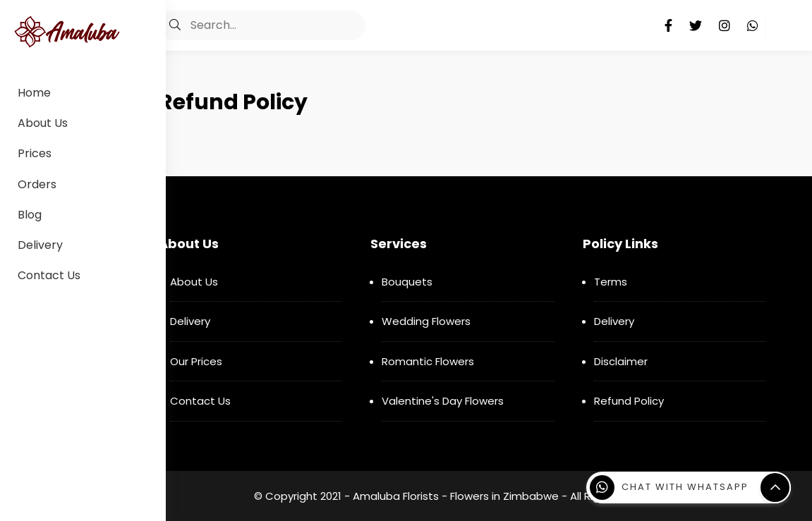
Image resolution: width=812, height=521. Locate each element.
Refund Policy (629, 401)
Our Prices (196, 361)
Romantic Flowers (428, 361)
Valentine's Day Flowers (443, 401)
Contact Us (200, 401)
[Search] (262, 25)
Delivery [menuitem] (40, 245)
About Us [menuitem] (43, 123)
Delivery (190, 321)
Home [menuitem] (34, 93)
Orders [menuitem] (37, 184)
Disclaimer (621, 361)
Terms (611, 282)
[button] (175, 25)
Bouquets (407, 282)
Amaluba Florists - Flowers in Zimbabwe (456, 496)
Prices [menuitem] (35, 153)
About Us (194, 282)
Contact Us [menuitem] (49, 275)
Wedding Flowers (426, 321)
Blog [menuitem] (30, 215)
